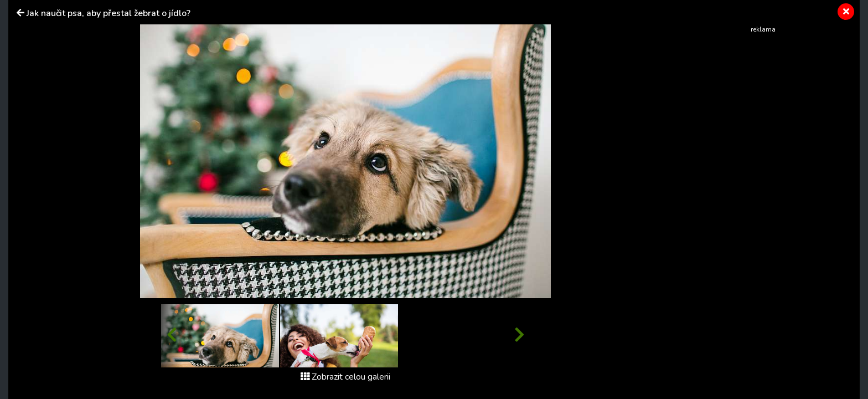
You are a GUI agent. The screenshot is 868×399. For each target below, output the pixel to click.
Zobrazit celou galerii (345, 377)
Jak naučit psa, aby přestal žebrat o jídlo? (108, 13)
